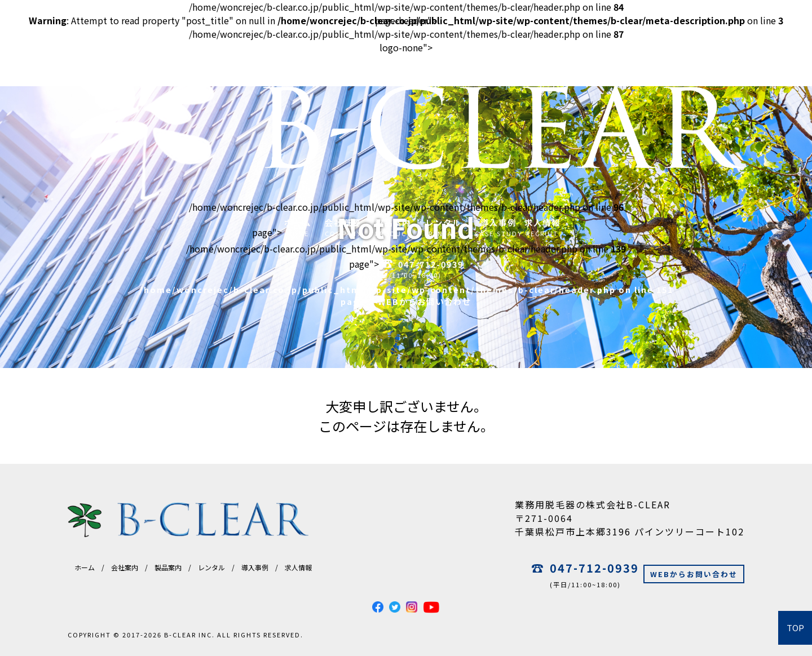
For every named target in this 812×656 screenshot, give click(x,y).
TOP (795, 628)
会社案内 (125, 567)
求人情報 (298, 567)
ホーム (85, 567)
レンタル (211, 567)
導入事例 (255, 567)
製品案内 (168, 567)
